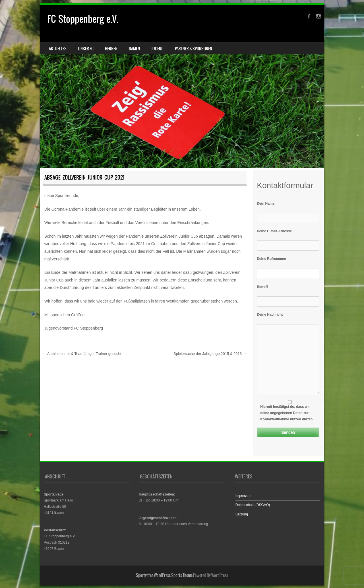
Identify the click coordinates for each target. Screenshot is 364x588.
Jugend (157, 49)
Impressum (244, 496)
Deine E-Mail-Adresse (274, 231)
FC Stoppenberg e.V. (83, 19)
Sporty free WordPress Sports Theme (164, 575)
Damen (134, 49)
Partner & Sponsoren (194, 49)
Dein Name (266, 203)
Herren (111, 49)
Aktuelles (58, 49)
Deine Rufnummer (271, 259)
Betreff (262, 287)
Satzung (242, 514)
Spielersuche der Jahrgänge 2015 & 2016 (210, 354)
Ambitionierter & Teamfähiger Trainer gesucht (82, 354)
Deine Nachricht (270, 314)
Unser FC (86, 49)
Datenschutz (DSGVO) (253, 505)
